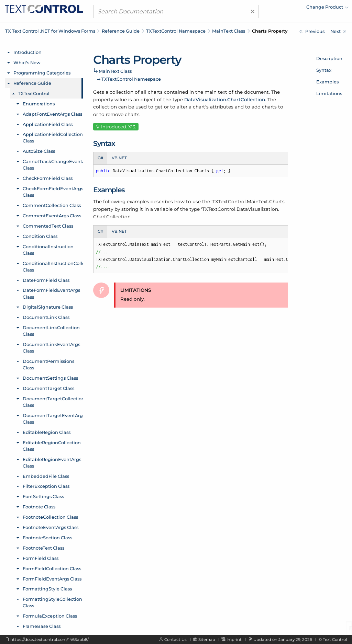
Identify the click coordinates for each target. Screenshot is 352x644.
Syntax (324, 70)
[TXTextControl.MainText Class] (312, 31)
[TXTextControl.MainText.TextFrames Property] (338, 31)
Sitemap (207, 640)
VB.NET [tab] (119, 158)
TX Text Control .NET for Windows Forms (50, 31)
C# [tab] (100, 158)
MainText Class (229, 31)
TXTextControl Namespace (176, 31)
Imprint (234, 640)
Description (329, 58)
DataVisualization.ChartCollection (225, 100)
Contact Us (175, 640)
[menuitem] (288, 9)
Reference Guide (121, 31)
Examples (327, 82)
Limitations (329, 93)
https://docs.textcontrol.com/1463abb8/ (49, 640)
